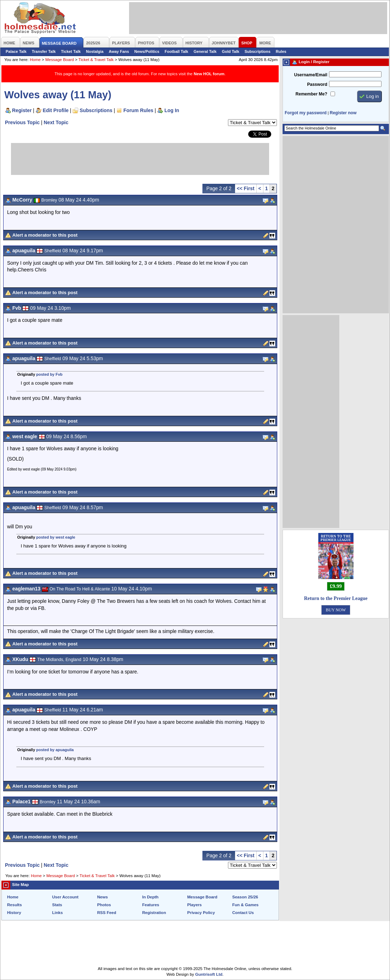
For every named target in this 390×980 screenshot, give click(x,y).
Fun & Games (245, 905)
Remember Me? (311, 94)
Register (22, 110)
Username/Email (311, 75)
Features (151, 905)
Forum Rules (138, 110)
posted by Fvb (49, 374)
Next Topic (56, 122)
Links (57, 913)
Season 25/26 (245, 897)
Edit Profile (56, 110)
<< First (246, 188)
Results (15, 905)
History (14, 913)
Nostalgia (95, 51)
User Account (65, 897)
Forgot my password (306, 113)
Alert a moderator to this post (45, 235)
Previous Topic (22, 122)
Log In (172, 110)
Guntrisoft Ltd (209, 974)
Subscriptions (258, 51)
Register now (343, 113)
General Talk (205, 51)
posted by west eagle (56, 537)
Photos (104, 905)
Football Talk (176, 51)
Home (35, 60)
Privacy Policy (201, 913)
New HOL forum (209, 74)
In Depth (150, 897)
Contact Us (243, 913)
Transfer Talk (44, 51)
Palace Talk (16, 51)
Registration (154, 913)
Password (317, 84)
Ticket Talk (71, 51)
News (102, 897)
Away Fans (119, 51)
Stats (57, 905)
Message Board (60, 60)
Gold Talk (231, 51)
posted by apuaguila (55, 750)
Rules (281, 51)
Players (194, 905)
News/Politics (147, 51)
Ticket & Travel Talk (96, 60)
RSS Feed (107, 913)
